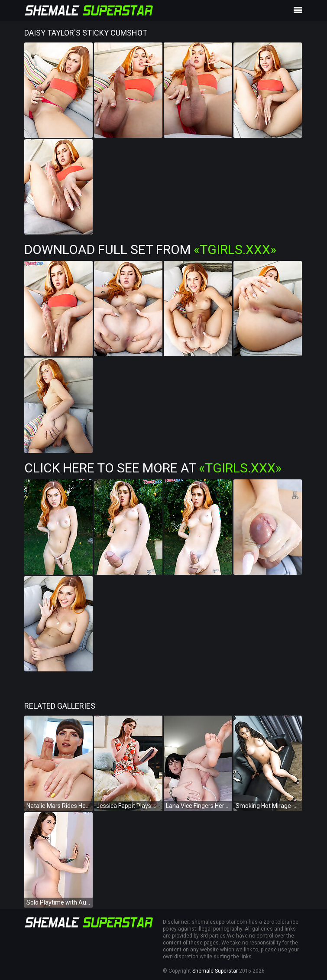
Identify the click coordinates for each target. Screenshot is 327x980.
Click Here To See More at (153, 468)
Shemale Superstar (215, 971)
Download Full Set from (150, 249)
